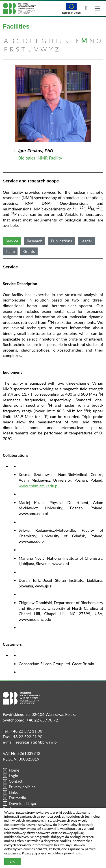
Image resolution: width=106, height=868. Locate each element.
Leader (86, 241)
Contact (13, 781)
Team (10, 251)
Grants (29, 251)
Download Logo (20, 803)
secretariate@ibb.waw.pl (37, 742)
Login (10, 776)
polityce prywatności (67, 853)
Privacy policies (19, 787)
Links (10, 792)
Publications (61, 241)
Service (12, 241)
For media (14, 798)
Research (35, 241)
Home (11, 770)
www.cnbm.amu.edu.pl (38, 486)
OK (12, 862)
